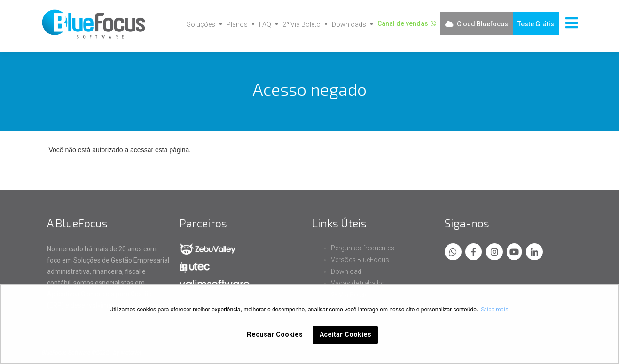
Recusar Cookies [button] (275, 335)
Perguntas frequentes (363, 248)
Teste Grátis (536, 24)
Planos (237, 24)
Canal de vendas (403, 23)
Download (346, 271)
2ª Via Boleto (302, 24)
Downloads (349, 24)
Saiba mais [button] (495, 310)
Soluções (201, 24)
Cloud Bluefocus (482, 24)
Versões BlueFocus (360, 260)
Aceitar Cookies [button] (345, 335)
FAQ (265, 24)
